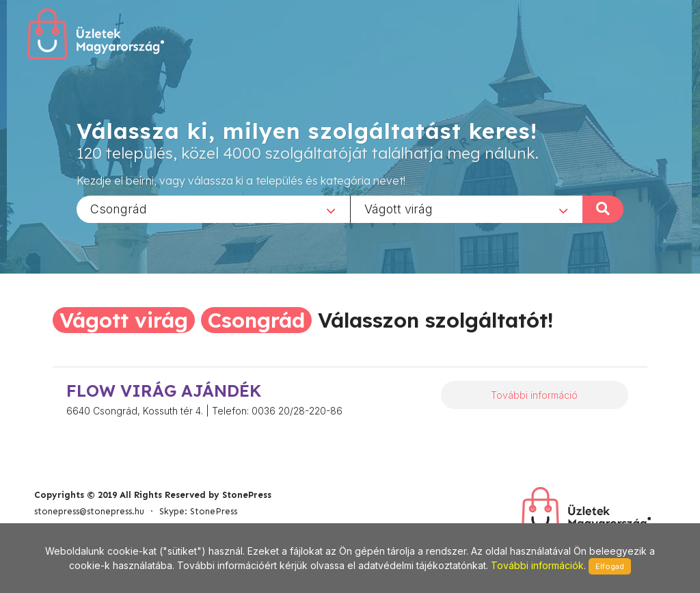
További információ (534, 395)
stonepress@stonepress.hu (89, 511)
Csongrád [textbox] (119, 208)
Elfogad (610, 566)
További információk (537, 565)
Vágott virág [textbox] (399, 208)
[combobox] (213, 209)
